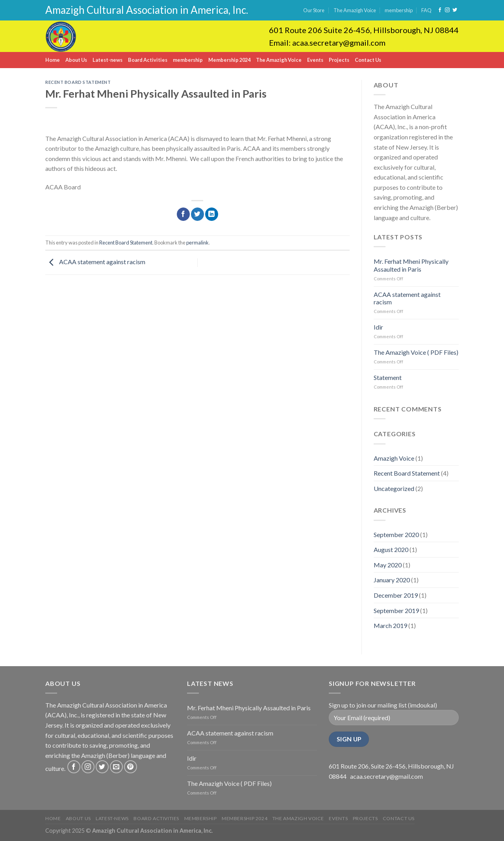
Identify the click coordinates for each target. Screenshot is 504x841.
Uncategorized (394, 488)
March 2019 (390, 625)
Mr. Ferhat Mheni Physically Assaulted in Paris (411, 265)
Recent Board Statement (78, 82)
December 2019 (396, 595)
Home (53, 60)
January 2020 (392, 580)
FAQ (426, 10)
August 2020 (391, 549)
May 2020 (388, 565)
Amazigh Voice (394, 458)
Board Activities (148, 60)
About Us (76, 60)
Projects (339, 60)
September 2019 (396, 610)
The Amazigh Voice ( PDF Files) (416, 352)
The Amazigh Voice (355, 10)
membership (399, 10)
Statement (388, 377)
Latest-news (107, 60)
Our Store (314, 10)
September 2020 (396, 534)
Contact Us (368, 60)
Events (315, 60)
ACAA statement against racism (95, 262)
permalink (197, 243)
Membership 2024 (229, 60)
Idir (378, 327)
